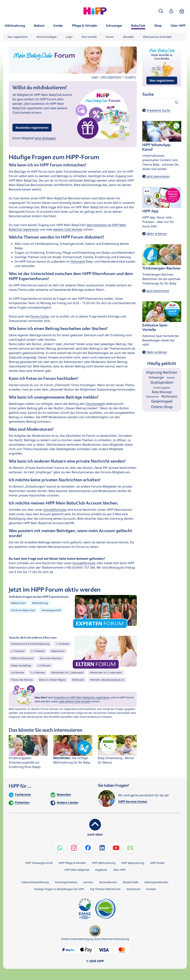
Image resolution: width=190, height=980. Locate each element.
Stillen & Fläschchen (22, 658)
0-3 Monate (44, 665)
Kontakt (151, 889)
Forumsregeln (95, 404)
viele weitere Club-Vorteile (74, 701)
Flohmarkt (78, 262)
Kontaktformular (55, 510)
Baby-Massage (162, 392)
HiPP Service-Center (133, 802)
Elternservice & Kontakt (157, 37)
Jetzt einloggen (46, 138)
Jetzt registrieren (111, 77)
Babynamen (58, 651)
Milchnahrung (40, 603)
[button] (161, 11)
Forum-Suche (40, 316)
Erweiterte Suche (159, 110)
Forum (110, 37)
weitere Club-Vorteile (68, 229)
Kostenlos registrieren (32, 128)
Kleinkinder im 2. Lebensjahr (67, 672)
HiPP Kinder (158, 863)
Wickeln (171, 378)
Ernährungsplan (162, 388)
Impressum (133, 889)
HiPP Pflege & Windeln (72, 863)
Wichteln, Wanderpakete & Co (107, 680)
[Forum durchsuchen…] (162, 102)
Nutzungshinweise (66, 882)
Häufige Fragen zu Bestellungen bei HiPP (59, 889)
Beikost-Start (18, 603)
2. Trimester (18, 651)
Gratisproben (162, 382)
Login (69, 37)
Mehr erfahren (157, 234)
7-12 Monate (38, 672)
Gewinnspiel (162, 401)
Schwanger (156, 377)
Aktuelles (128, 37)
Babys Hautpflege (21, 665)
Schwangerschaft (51, 610)
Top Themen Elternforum (105, 889)
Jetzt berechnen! (158, 291)
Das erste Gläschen (51, 658)
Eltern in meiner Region (53, 680)
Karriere (88, 882)
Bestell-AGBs (131, 882)
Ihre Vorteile (89, 37)
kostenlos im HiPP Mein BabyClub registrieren (82, 697)
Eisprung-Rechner (162, 372)
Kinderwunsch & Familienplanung (30, 644)
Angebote (101, 870)
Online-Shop (162, 407)
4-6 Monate (18, 672)
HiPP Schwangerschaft (39, 863)
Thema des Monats (22, 680)
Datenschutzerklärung (35, 882)
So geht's (130, 77)
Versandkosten (108, 882)
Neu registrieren (18, 37)
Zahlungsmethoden (156, 882)
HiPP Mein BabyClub (77, 870)
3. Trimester (38, 651)
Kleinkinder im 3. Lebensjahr (106, 672)
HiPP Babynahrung (133, 863)
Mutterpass (169, 396)
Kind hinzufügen (47, 37)
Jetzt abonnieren (158, 176)
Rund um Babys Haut (23, 610)
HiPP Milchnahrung (104, 863)
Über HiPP (119, 870)
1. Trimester (63, 644)
